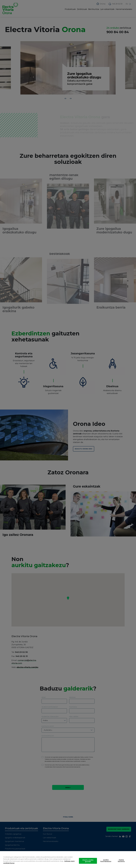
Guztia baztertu (121, 861)
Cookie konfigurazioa (106, 861)
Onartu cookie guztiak (88, 861)
